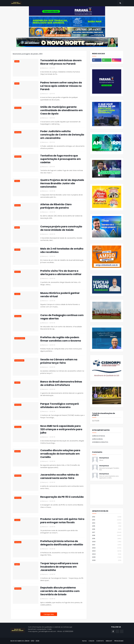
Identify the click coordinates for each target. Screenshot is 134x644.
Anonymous (104, 458)
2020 (107, 542)
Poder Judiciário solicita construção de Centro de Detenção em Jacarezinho (62, 135)
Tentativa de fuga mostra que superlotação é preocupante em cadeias (61, 159)
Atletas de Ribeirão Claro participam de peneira (56, 206)
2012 (107, 517)
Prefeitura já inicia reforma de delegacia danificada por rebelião (62, 543)
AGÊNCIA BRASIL (97, 439)
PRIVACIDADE (119, 641)
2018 (107, 535)
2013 (107, 520)
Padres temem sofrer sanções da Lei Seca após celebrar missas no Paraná (61, 86)
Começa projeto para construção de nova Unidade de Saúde (61, 228)
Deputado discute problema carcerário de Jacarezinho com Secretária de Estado (60, 591)
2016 (107, 529)
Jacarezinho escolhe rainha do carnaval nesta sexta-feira (60, 476)
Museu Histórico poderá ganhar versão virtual (60, 295)
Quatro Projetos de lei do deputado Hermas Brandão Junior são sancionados (62, 183)
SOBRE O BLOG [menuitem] (25, 9)
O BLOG (91, 641)
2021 (107, 545)
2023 (107, 551)
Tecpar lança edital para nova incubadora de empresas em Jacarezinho (59, 567)
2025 (107, 557)
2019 (107, 539)
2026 (107, 560)
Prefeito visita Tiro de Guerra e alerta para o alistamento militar (61, 273)
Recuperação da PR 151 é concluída (62, 497)
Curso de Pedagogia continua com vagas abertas (62, 317)
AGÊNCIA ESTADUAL (99, 436)
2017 (107, 532)
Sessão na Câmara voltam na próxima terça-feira (59, 361)
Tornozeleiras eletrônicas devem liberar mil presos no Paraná (61, 62)
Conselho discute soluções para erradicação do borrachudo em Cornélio (60, 454)
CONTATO (100, 641)
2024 (107, 554)
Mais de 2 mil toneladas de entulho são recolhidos (62, 250)
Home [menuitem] (14, 9)
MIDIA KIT (109, 641)
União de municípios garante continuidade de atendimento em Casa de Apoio (61, 110)
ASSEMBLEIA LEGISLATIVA (100, 442)
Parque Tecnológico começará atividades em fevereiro (60, 405)
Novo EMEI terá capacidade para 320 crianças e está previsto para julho (61, 429)
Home (84, 641)
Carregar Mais (49, 614)
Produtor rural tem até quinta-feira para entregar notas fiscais (62, 521)
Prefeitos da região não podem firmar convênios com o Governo (61, 339)
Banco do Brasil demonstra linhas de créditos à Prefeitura (61, 383)
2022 (107, 548)
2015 (107, 526)
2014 (107, 523)
